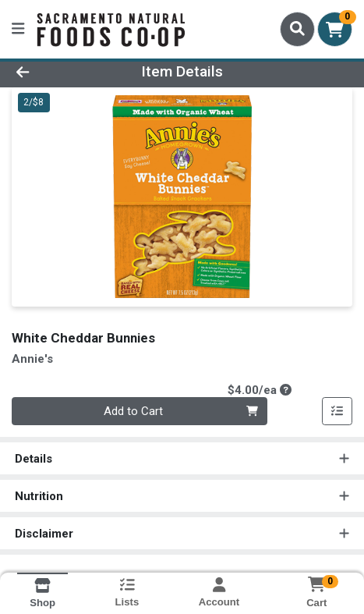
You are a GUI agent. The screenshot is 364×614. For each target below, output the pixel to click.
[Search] (297, 29)
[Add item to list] (337, 411)
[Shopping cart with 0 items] (335, 29)
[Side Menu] (18, 29)
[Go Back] (54, 72)
